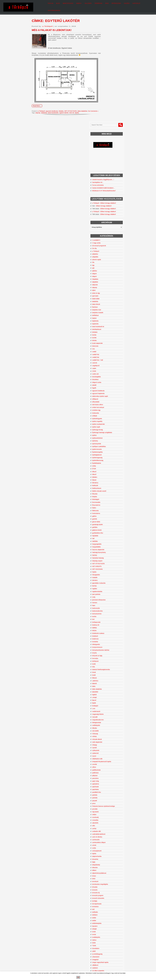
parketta (105, 704)
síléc (104, 737)
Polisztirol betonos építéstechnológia (113, 716)
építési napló (106, 336)
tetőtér (104, 829)
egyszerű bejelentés (109, 303)
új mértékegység (108, 865)
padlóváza (106, 682)
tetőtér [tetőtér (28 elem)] (114, 954)
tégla (104, 773)
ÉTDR (104, 378)
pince (104, 713)
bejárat (105, 228)
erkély (104, 375)
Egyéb (104, 297)
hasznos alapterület (108, 459)
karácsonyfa (106, 518)
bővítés (105, 250)
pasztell (105, 710)
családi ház (106, 264)
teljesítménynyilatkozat (109, 784)
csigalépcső (106, 275)
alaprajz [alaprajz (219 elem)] (113, 922)
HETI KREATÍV (107, 476)
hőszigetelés (106, 484)
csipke (104, 278)
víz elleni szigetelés (108, 882)
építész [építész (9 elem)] (113, 960)
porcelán (105, 720)
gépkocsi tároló (107, 440)
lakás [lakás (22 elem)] (121, 945)
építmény (105, 350)
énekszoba (106, 322)
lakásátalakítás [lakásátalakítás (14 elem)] (105, 947)
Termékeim (93, 5)
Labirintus (106, 590)
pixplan (46, 5)
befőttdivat (106, 225)
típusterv (105, 837)
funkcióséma (106, 423)
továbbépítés (106, 848)
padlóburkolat (107, 679)
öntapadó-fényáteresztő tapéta (112, 671)
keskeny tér (106, 534)
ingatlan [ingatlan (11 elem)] (121, 942)
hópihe (105, 481)
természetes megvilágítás (110, 795)
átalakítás (44, 110)
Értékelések (112, 5)
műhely (105, 646)
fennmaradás (107, 412)
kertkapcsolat (107, 532)
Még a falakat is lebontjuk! (52, 26)
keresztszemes (107, 523)
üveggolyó (106, 871)
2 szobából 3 (106, 149)
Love (104, 618)
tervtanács (106, 818)
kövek (104, 582)
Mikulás (105, 637)
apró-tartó (106, 205)
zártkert (105, 890)
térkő (104, 790)
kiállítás (105, 537)
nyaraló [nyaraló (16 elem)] (113, 949)
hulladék (105, 487)
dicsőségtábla (107, 286)
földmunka (106, 420)
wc (103, 887)
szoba (104, 759)
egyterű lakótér (64, 110)
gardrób (105, 428)
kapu (104, 515)
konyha (105, 562)
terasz (104, 787)
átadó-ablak (106, 208)
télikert (105, 781)
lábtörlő (105, 593)
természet (106, 792)
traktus (105, 851)
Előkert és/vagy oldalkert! (114, 110)
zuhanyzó (105, 910)
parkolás (105, 707)
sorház (105, 739)
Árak (102, 5)
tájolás (77, 110)
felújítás (64, 107)
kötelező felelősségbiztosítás (111, 579)
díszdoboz (106, 289)
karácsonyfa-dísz (108, 520)
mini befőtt (106, 640)
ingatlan (105, 498)
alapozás (105, 194)
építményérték (107, 353)
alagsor (105, 183)
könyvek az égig (107, 565)
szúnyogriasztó (107, 762)
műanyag (105, 643)
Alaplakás (106, 188)
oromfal (105, 674)
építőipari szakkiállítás (109, 356)
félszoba (105, 403)
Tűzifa (104, 857)
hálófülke (105, 451)
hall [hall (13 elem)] (108, 937)
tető (104, 820)
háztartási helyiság (108, 467)
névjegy (105, 654)
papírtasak (106, 696)
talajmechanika (107, 767)
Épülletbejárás (107, 373)
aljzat (104, 200)
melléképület (106, 635)
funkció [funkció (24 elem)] (120, 935)
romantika (106, 731)
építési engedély (108, 331)
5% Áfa (105, 158)
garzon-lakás (106, 431)
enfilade (105, 325)
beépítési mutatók (108, 222)
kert (104, 529)
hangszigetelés (107, 453)
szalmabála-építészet (109, 745)
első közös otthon (108, 314)
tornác (104, 845)
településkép (106, 776)
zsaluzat (105, 907)
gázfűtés (105, 437)
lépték (104, 612)
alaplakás (105, 191)
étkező (105, 381)
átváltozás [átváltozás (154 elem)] (106, 959)
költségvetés (106, 554)
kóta (104, 576)
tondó (104, 843)
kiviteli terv (106, 548)
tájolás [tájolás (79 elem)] (120, 954)
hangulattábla (107, 456)
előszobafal (106, 311)
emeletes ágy (107, 320)
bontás (105, 244)
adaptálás (106, 166)
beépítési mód (107, 219)
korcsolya (105, 568)
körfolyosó (106, 571)
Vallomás (83, 5)
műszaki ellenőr (107, 649)
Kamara (105, 512)
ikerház (105, 495)
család (104, 261)
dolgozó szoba (107, 292)
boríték (105, 247)
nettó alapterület (107, 651)
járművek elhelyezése (109, 509)
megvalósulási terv (108, 629)
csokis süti (106, 283)
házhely (105, 465)
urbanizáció (106, 868)
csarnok (105, 272)
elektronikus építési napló (110, 306)
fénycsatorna (106, 414)
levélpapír (106, 615)
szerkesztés (106, 751)
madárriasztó (107, 621)
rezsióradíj (106, 728)
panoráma (106, 688)
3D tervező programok (109, 155)
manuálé (105, 626)
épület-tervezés (107, 359)
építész (105, 345)
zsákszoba (106, 901)
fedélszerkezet (107, 398)
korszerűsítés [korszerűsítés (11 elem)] (113, 945)
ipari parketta (107, 504)
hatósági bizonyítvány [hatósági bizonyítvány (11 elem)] (117, 937)
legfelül (105, 604)
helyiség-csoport (108, 470)
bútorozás (106, 255)
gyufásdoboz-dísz (108, 442)
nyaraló (105, 657)
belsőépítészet (107, 239)
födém (104, 417)
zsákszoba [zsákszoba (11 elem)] (103, 957)
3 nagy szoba (107, 152)
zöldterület (106, 898)
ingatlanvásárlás (107, 501)
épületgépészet (107, 364)
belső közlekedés (53, 110)
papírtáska (106, 699)
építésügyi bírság (108, 339)
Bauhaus (105, 216)
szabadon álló (107, 742)
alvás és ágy (106, 202)
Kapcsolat (132, 5)
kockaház (105, 551)
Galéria (122, 5)
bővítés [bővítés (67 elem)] (120, 931)
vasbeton (105, 879)
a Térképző (48, 22)
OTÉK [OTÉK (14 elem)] (111, 950)
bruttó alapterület (108, 253)
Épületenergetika (108, 361)
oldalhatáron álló (108, 668)
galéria (105, 426)
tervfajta (105, 812)
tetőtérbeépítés (107, 834)
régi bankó (106, 723)
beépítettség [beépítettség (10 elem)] (120, 929)
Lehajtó (105, 607)
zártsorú (105, 893)
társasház (106, 770)
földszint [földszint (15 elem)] (103, 937)
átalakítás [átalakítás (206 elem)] (118, 956)
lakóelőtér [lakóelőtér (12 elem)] (112, 947)
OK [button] (78, 977)
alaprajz (38, 110)
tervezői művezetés (108, 809)
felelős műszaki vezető (109, 400)
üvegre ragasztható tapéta (111, 873)
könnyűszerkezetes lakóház (111, 559)
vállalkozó (106, 876)
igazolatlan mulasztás (109, 492)
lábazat (105, 587)
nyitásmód (106, 663)
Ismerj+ (74, 5)
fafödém (105, 387)
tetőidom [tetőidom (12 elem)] (108, 954)
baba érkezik (106, 214)
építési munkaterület (109, 334)
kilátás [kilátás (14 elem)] (112, 944)
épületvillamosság (108, 370)
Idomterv (105, 490)
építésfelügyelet (107, 328)
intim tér (72, 110)
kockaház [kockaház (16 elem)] (104, 945)
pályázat (105, 685)
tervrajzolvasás (107, 815)
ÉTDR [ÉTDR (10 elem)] (109, 957)
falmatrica (106, 392)
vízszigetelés (106, 885)
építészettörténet (108, 347)
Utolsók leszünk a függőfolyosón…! (113, 76)
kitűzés (105, 540)
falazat (105, 389)
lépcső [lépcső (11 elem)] (117, 947)
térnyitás (105, 798)
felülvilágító (106, 409)
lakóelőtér (106, 601)
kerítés (105, 526)
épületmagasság (108, 367)
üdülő (104, 862)
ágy (104, 175)
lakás (104, 596)
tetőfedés (105, 823)
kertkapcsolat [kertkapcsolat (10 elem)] (104, 944)
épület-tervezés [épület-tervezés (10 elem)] (119, 960)
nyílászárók (106, 660)
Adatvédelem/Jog (145, 5)
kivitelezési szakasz (109, 543)
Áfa (104, 172)
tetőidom (105, 826)
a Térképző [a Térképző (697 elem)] (112, 927)
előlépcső (105, 308)
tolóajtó (105, 840)
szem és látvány (107, 748)
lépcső (104, 610)
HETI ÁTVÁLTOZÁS (75, 107)
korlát (104, 573)
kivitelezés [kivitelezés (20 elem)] (120, 944)
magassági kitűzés (108, 624)
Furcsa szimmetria (108, 82)
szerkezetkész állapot (109, 753)
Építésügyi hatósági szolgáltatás (112, 342)
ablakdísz (105, 163)
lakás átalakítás (87, 107)
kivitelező (105, 545)
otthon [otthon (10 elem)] (106, 950)
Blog (53, 5)
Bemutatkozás (63, 5)
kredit (104, 584)
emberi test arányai (108, 317)
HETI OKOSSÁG (108, 479)
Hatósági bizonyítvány (109, 462)
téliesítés (105, 779)
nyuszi (104, 665)
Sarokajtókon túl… (108, 80)
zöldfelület (106, 896)
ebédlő (105, 295)
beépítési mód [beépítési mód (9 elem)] (105, 931)
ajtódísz (105, 180)
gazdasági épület (108, 434)
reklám (105, 725)
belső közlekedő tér (108, 236)
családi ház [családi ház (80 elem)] (107, 933)
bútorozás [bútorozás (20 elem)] (112, 931)
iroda (104, 506)
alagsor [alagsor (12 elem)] (103, 922)
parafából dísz (107, 702)
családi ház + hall (108, 269)
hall (104, 448)
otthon (104, 677)
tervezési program (108, 806)
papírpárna (106, 693)
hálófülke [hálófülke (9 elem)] (115, 942)
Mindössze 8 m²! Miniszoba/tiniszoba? (113, 90)
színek (104, 756)
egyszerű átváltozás (54, 107)
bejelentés (106, 230)
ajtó (104, 177)
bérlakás (105, 242)
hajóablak (105, 445)
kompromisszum (108, 557)
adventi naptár (107, 169)
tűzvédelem (106, 859)
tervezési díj (106, 804)
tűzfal (104, 854)
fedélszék (105, 395)
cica (104, 258)
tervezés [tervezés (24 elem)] (115, 952)
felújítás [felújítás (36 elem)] (113, 935)
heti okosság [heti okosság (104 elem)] (108, 939)
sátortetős (106, 734)
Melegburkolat (107, 632)
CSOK (104, 281)
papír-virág (106, 690)
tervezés (105, 801)
